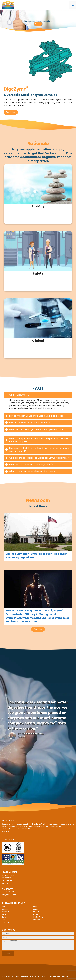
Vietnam (37, 920)
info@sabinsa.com (9, 895)
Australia (5, 912)
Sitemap (45, 976)
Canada (5, 917)
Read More (38, 24)
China (4, 920)
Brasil (4, 914)
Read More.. (6, 831)
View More (38, 629)
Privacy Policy (35, 976)
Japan (36, 909)
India (35, 906)
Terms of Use (54, 976)
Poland (36, 912)
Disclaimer (64, 976)
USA (3, 906)
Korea (36, 914)
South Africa (38, 917)
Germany (5, 922)
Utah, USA (5, 909)
